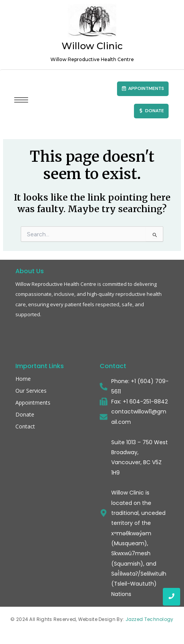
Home (23, 379)
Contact (25, 426)
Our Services (31, 391)
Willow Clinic (92, 51)
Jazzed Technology (150, 619)
